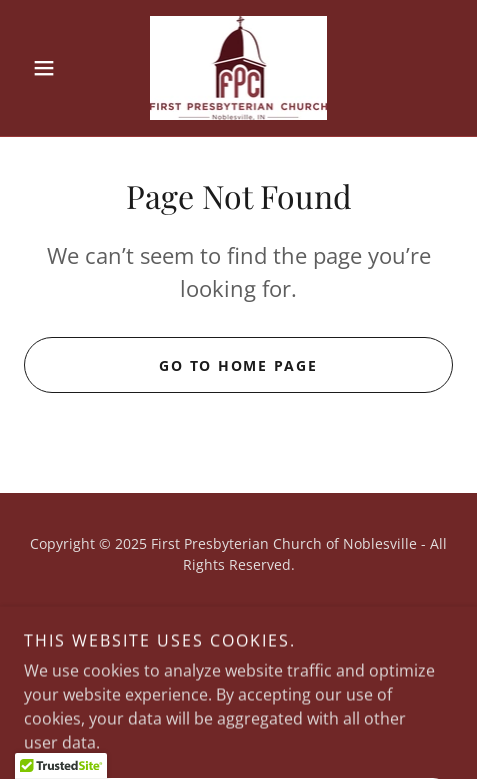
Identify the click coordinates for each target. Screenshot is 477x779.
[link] (239, 68)
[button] (56, 68)
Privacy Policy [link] (238, 612)
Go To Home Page (238, 365)
